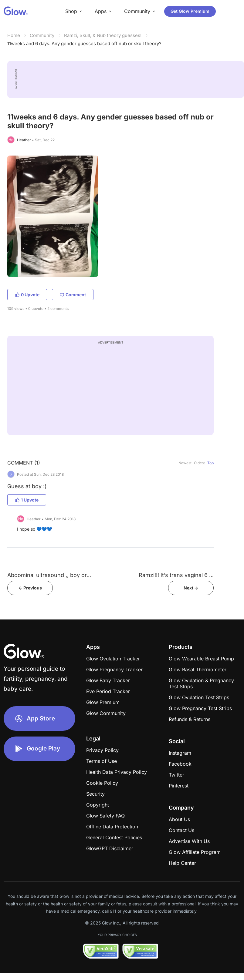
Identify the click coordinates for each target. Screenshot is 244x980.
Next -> (191, 588)
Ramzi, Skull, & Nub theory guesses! (103, 35)
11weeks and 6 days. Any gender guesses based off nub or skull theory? (84, 44)
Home (14, 35)
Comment (73, 295)
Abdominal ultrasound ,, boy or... (49, 575)
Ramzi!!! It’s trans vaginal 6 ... (176, 575)
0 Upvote (27, 295)
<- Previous (30, 588)
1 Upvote (27, 500)
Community (42, 35)
